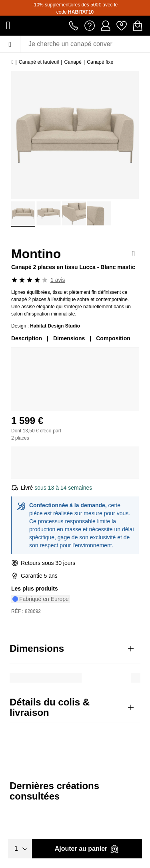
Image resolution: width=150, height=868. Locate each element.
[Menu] (10, 44)
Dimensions (69, 338)
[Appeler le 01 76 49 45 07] (74, 25)
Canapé (73, 62)
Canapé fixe (100, 62)
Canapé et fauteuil (39, 62)
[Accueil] (13, 62)
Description (27, 338)
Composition (113, 338)
